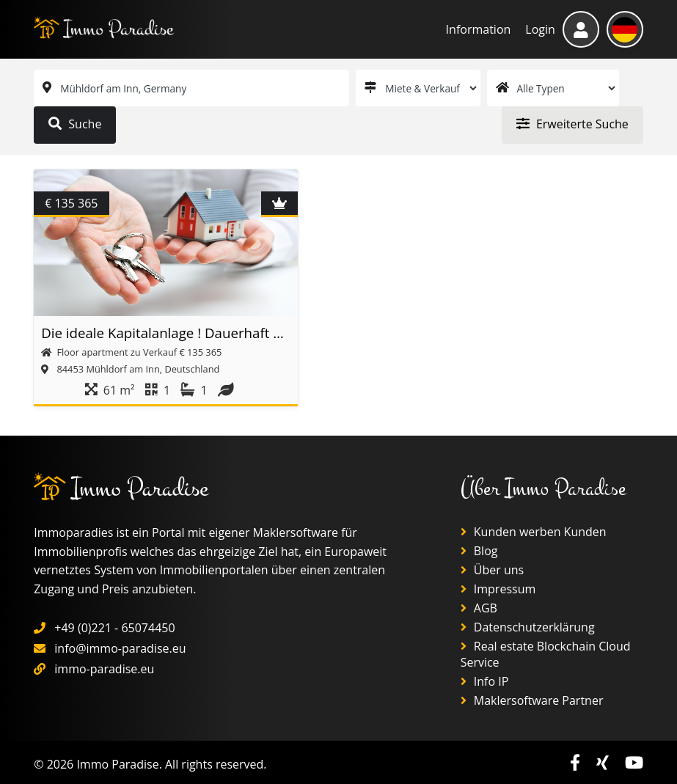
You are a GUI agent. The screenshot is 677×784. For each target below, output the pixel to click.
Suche (75, 124)
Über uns (493, 570)
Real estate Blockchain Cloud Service (546, 654)
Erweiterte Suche (572, 124)
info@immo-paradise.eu (120, 648)
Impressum (498, 589)
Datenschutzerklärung (528, 627)
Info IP (485, 681)
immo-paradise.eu (104, 669)
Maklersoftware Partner (532, 700)
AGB (479, 608)
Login (540, 29)
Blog (479, 551)
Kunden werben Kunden (534, 532)
